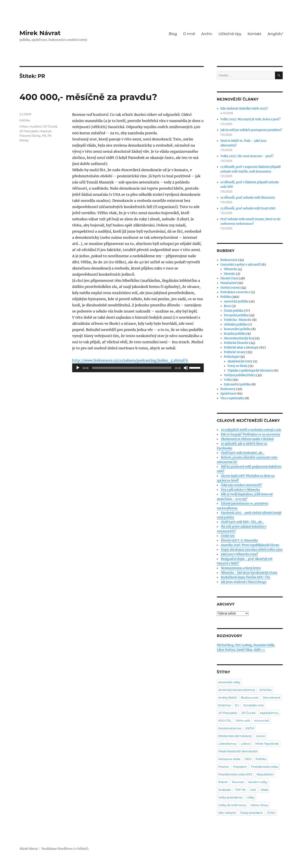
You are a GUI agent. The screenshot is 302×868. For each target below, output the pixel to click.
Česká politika (234, 311)
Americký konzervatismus (237, 690)
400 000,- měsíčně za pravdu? (88, 97)
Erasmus (225, 705)
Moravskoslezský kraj (239, 338)
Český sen (228, 536)
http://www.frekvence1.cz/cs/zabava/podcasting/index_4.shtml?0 (130, 360)
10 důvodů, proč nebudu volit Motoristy (248, 198)
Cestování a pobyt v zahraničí (241, 265)
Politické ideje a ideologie (241, 348)
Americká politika (236, 301)
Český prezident (252, 813)
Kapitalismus (269, 713)
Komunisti (262, 721)
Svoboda (225, 790)
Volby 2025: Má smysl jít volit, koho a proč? (250, 119)
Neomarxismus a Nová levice (241, 568)
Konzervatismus (230, 728)
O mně (189, 34)
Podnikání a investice (235, 292)
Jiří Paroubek (29, 131)
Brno (227, 306)
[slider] (132, 368)
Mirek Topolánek (267, 744)
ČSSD (271, 813)
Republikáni (265, 774)
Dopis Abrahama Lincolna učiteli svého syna (252, 550)
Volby (228, 380)
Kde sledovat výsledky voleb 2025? (244, 109)
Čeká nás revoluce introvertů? (241, 485)
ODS (248, 759)
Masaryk (45, 131)
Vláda (264, 790)
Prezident (240, 767)
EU (237, 705)
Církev (24, 126)
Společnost (228, 394)
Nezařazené (229, 283)
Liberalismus (227, 744)
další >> (260, 650)
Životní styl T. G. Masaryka (239, 540)
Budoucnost (229, 260)
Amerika (265, 690)
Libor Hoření (226, 650)
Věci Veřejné (227, 813)
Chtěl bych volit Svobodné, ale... (243, 453)
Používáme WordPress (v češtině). (65, 849)
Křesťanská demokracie (235, 736)
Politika (25, 120)
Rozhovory (228, 389)
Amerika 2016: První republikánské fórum (250, 545)
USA (253, 790)
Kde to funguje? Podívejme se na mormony (250, 434)
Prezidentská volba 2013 (235, 774)
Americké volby (229, 682)
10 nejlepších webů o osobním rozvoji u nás (251, 430)
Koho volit (243, 721)
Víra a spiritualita (232, 398)
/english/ (275, 34)
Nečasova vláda (229, 759)
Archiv (207, 34)
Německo (231, 269)
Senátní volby (258, 782)
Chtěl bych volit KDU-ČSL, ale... (242, 522)
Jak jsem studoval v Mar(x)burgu (244, 582)
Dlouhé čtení (229, 278)
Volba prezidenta (231, 797)
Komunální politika (237, 329)
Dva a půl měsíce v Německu (240, 490)
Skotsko (230, 274)
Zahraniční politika (237, 384)
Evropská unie (254, 705)
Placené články (30, 136)
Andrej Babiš (228, 697)
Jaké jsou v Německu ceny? (239, 554)
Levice (261, 736)
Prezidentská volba (265, 767)
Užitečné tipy (230, 34)
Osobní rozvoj (230, 288)
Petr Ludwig (244, 645)
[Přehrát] (78, 368)
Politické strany (235, 352)
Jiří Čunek (50, 126)
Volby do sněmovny (232, 805)
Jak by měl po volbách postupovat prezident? (251, 130)
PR (44, 136)
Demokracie (271, 697)
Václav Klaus (259, 805)
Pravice (224, 767)
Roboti (223, 782)
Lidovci (246, 744)
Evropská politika (236, 315)
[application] (138, 368)
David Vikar (244, 650)
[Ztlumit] (186, 368)
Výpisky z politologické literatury (250, 371)
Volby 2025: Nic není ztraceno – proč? (247, 156)
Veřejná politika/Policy (240, 375)
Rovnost (238, 782)
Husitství (36, 126)
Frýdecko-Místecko (238, 320)
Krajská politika (235, 334)
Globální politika (235, 324)
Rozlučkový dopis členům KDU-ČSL (246, 577)
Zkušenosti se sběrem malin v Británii (247, 439)
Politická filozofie (236, 343)
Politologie (231, 357)
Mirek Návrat (40, 33)
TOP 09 (240, 790)
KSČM (250, 728)
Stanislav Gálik (264, 645)
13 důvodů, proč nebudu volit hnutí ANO (248, 208)
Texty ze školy (237, 366)
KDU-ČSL (225, 721)
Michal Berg (225, 645)
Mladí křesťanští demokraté (238, 751)
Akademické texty (240, 361)
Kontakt (255, 34)
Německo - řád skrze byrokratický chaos (249, 573)
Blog (173, 34)
